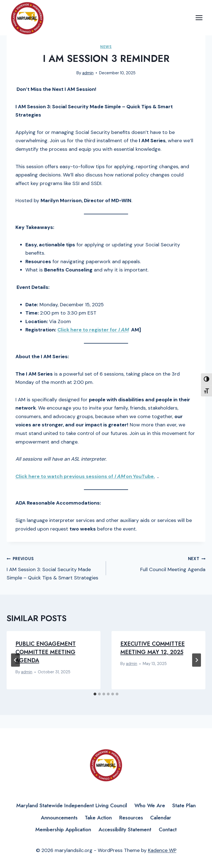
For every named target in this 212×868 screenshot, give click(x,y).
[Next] (197, 660)
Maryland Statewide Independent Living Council (72, 805)
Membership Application (63, 829)
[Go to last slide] (15, 660)
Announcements (59, 818)
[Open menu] (199, 18)
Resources (131, 818)
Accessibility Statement (125, 829)
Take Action (98, 818)
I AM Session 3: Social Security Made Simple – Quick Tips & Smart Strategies (54, 568)
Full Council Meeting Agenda (158, 564)
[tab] (95, 694)
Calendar (161, 818)
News (106, 47)
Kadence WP (162, 850)
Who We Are (150, 805)
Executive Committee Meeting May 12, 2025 (153, 648)
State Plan (184, 805)
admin (88, 73)
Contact (168, 829)
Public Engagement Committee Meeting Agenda (46, 652)
